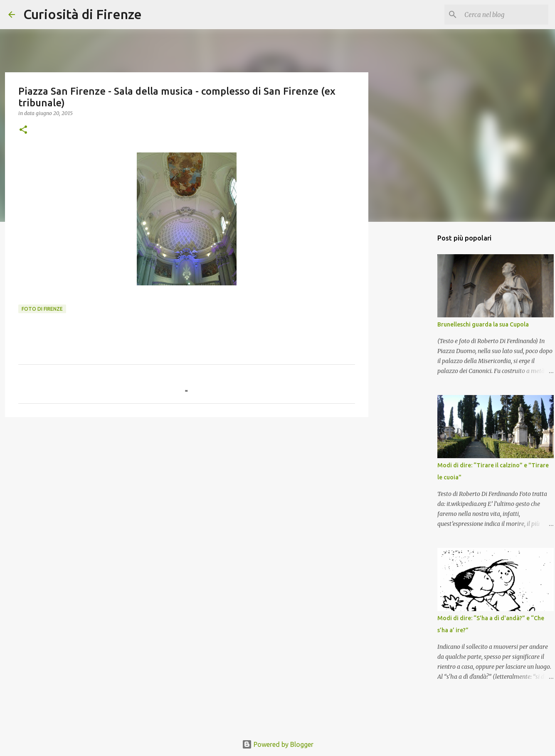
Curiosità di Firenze (83, 14)
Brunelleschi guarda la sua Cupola (483, 324)
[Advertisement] (187, 488)
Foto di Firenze (42, 309)
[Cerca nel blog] (505, 15)
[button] (23, 130)
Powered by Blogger (278, 744)
